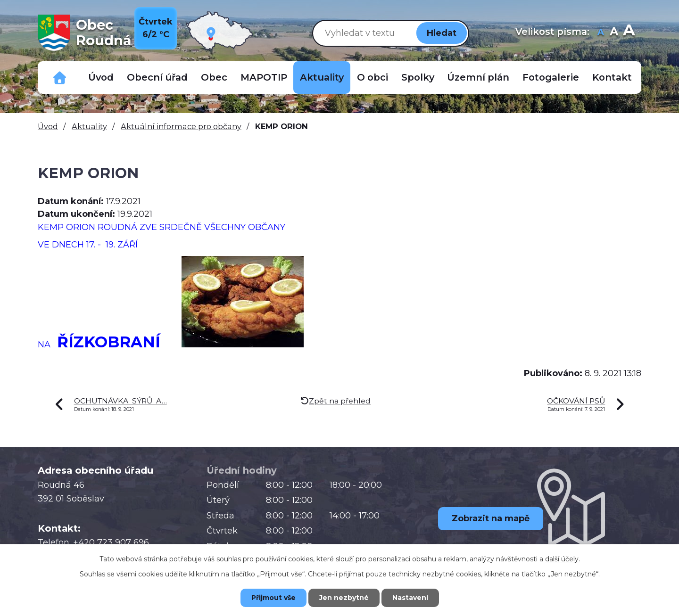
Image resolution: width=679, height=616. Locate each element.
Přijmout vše (273, 598)
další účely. (563, 559)
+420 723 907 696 (111, 542)
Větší (629, 33)
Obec (214, 77)
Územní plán (478, 77)
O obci (373, 77)
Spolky (418, 77)
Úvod (101, 77)
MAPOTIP (264, 77)
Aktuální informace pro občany (181, 126)
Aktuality (322, 77)
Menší (600, 33)
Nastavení (410, 598)
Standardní (614, 33)
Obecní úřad (157, 77)
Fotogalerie (551, 77)
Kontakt (612, 77)
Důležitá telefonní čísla (60, 78)
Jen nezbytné (344, 598)
